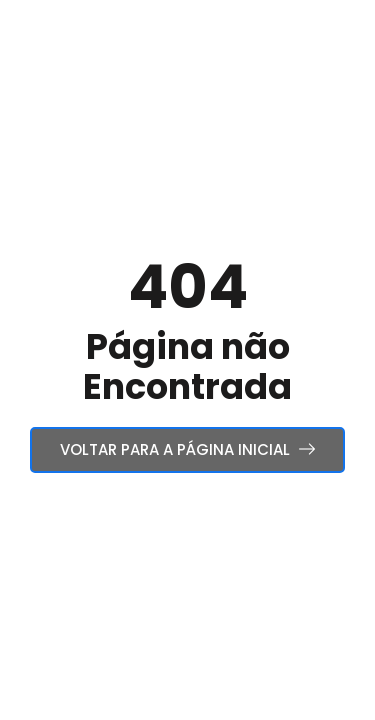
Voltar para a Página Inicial (187, 449)
